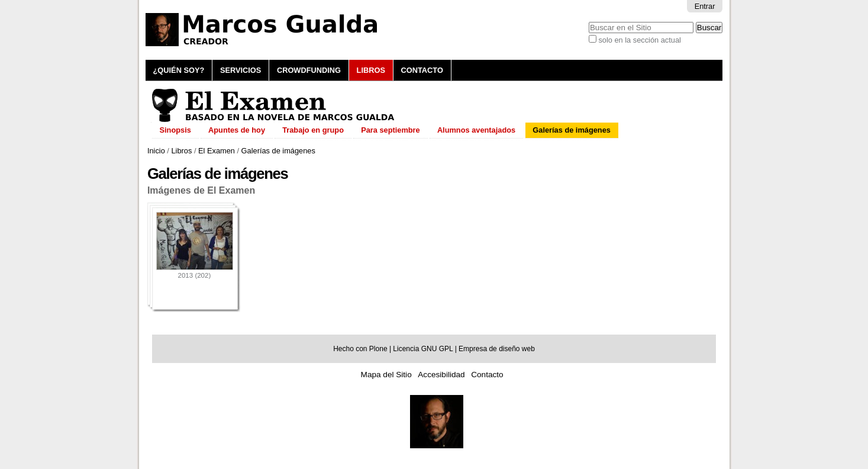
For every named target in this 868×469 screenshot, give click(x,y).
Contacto (422, 70)
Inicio (156, 151)
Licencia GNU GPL (423, 349)
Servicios (241, 70)
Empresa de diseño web (497, 349)
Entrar (705, 6)
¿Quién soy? (179, 70)
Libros (371, 70)
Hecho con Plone (360, 349)
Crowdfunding (309, 70)
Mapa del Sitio (386, 375)
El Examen (217, 151)
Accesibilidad (441, 375)
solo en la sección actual (639, 40)
